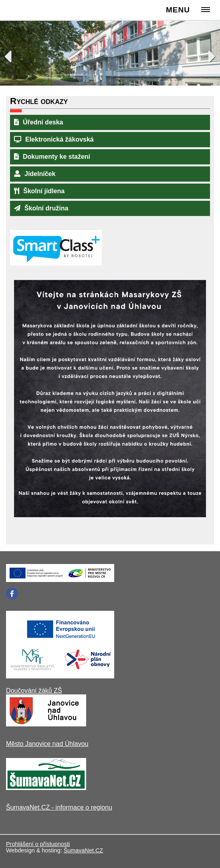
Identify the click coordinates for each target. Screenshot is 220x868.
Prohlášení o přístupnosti (38, 844)
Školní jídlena (39, 191)
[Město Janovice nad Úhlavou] (46, 724)
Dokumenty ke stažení (52, 157)
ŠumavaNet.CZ (83, 850)
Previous (12, 54)
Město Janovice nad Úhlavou (47, 744)
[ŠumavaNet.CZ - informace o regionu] (46, 788)
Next (208, 54)
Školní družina (41, 208)
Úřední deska (38, 122)
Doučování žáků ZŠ (34, 691)
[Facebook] (12, 594)
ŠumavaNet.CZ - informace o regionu (59, 807)
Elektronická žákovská (54, 139)
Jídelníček (35, 174)
